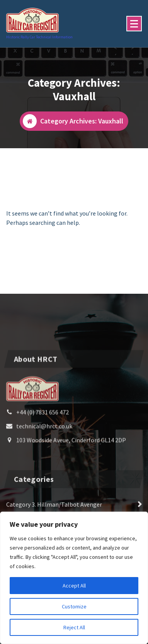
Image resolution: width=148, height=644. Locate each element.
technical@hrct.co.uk (44, 466)
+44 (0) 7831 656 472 (43, 452)
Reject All (74, 627)
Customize (74, 606)
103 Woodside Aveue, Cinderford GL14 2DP (71, 480)
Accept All (74, 586)
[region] (74, 578)
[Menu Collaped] (134, 24)
